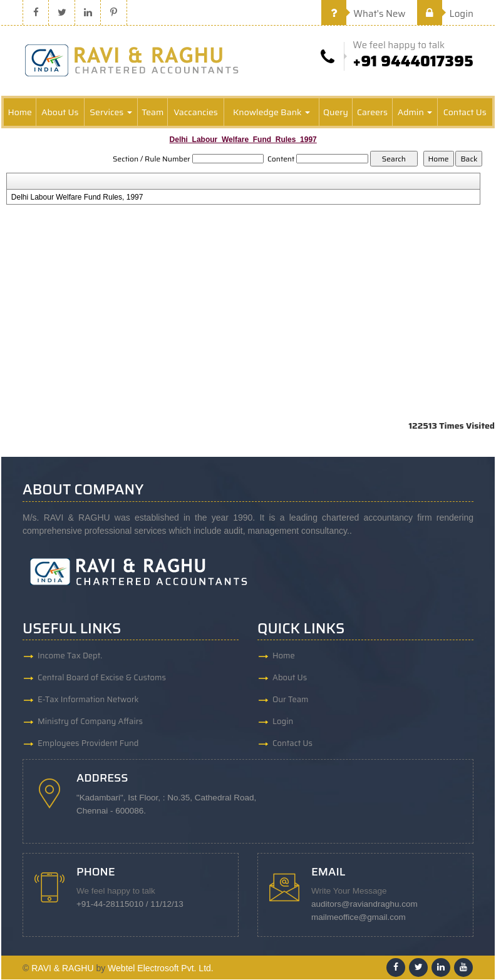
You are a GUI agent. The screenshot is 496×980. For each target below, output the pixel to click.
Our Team (291, 699)
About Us (60, 112)
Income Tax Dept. (70, 656)
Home (20, 112)
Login (445, 14)
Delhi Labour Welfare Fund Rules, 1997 (77, 197)
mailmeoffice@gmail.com (359, 918)
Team (152, 112)
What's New (364, 14)
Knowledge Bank (271, 112)
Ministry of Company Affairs (90, 721)
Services (111, 112)
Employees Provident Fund (88, 743)
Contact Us (465, 112)
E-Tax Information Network (88, 699)
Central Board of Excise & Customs (102, 677)
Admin (415, 112)
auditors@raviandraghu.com (364, 905)
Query (336, 112)
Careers (372, 112)
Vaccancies (196, 112)
